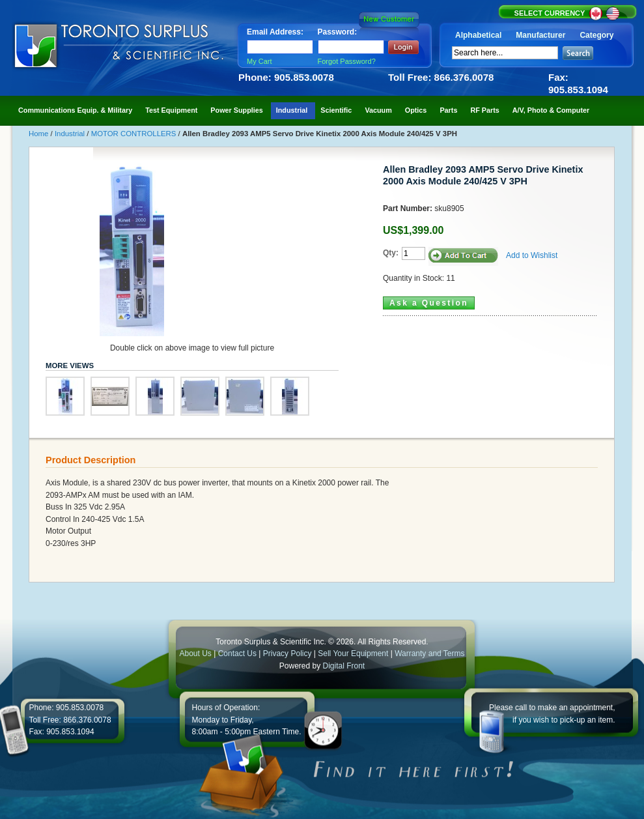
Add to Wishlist (532, 255)
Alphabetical (478, 35)
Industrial (71, 134)
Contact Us (237, 654)
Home (40, 134)
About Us (195, 654)
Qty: (391, 253)
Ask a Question (429, 303)
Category (596, 35)
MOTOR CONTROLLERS (135, 134)
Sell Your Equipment (354, 654)
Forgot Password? (347, 61)
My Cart (259, 61)
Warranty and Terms (429, 654)
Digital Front (344, 666)
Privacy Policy (287, 654)
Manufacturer (540, 35)
